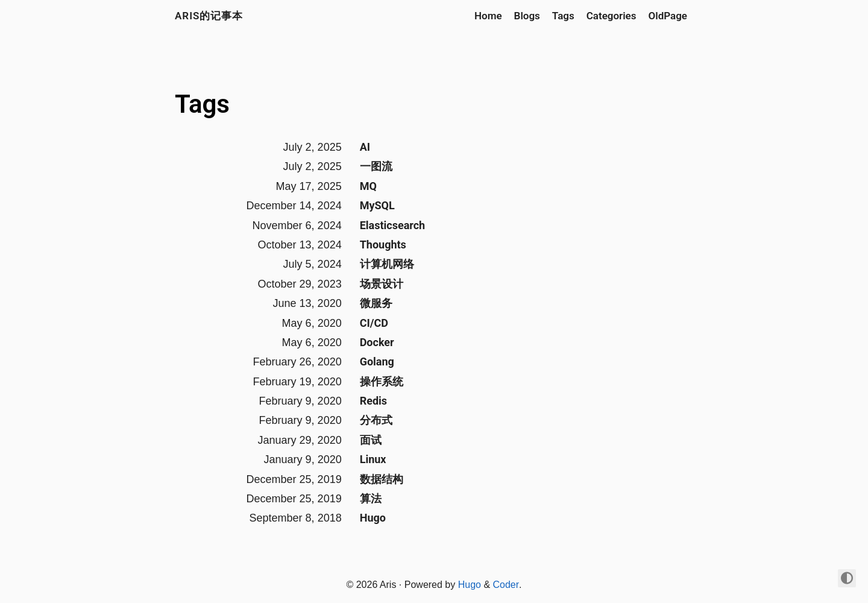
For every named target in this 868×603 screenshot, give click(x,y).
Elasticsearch (392, 225)
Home (488, 16)
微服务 (376, 303)
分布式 (376, 420)
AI (365, 147)
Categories (612, 16)
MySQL (377, 205)
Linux (373, 459)
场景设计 (382, 284)
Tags (563, 16)
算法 (371, 498)
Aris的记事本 (209, 16)
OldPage (668, 16)
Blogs (527, 16)
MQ (368, 186)
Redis (373, 401)
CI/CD (374, 323)
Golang (377, 361)
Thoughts (383, 245)
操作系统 (382, 381)
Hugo (373, 518)
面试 (371, 440)
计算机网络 (387, 264)
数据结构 (382, 479)
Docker (377, 342)
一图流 (376, 166)
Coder (506, 585)
